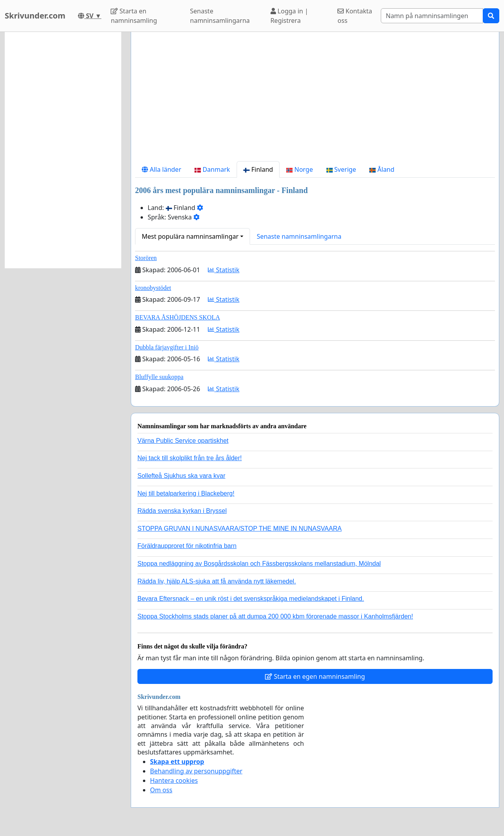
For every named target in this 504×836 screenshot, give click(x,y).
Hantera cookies (174, 780)
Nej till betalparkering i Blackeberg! (186, 493)
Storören (146, 258)
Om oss (161, 790)
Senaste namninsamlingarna (220, 16)
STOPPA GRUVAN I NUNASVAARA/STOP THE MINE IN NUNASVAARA (240, 529)
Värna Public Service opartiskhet (183, 441)
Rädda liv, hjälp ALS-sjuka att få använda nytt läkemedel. (217, 581)
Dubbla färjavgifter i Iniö (167, 347)
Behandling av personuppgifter (196, 771)
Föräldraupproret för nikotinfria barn (187, 546)
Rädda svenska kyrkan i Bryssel (182, 511)
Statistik (224, 270)
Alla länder (161, 169)
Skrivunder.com (35, 16)
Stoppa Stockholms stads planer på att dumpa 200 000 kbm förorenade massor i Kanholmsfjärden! (275, 616)
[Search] (432, 16)
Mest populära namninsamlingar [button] (190, 236)
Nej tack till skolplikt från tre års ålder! (190, 458)
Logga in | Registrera (289, 16)
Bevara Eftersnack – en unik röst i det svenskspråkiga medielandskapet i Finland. (251, 599)
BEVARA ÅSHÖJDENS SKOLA (178, 317)
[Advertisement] (315, 100)
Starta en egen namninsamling (315, 676)
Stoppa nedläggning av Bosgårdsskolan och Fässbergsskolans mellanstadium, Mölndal (259, 564)
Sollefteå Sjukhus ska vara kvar (181, 476)
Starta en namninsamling (134, 16)
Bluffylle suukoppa (159, 377)
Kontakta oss (355, 16)
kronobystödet (153, 288)
